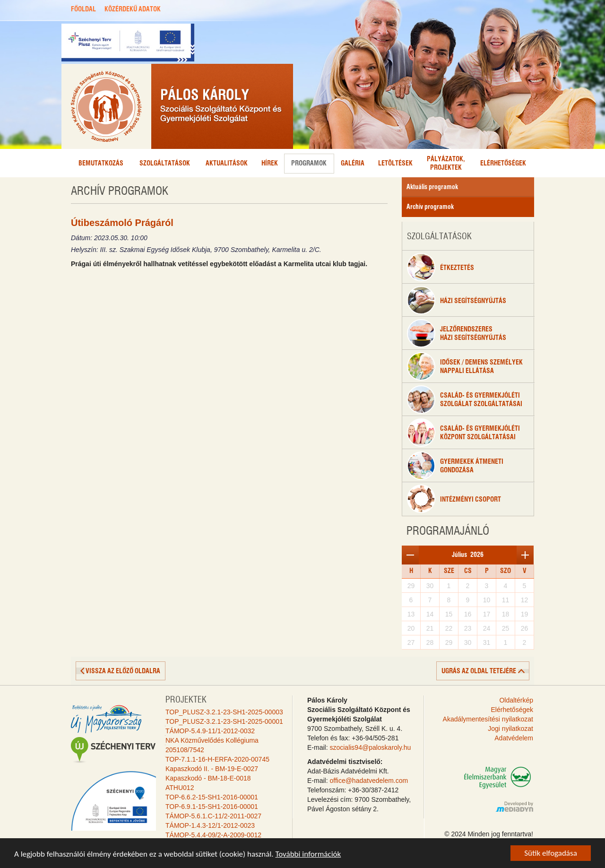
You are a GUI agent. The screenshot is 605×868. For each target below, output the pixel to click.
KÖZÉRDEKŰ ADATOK (133, 9)
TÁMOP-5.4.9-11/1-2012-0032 (210, 731)
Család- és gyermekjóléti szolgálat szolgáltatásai (465, 399)
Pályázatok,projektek (446, 164)
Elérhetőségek (503, 164)
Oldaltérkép (516, 700)
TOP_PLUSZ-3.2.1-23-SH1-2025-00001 (224, 721)
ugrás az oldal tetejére (479, 671)
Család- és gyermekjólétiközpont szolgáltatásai (463, 433)
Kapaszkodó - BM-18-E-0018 (208, 778)
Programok (309, 164)
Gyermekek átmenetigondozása (455, 466)
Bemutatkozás (101, 164)
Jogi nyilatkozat (510, 729)
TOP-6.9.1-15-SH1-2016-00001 (212, 807)
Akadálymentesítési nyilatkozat (488, 719)
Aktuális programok (432, 187)
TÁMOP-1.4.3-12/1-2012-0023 (210, 825)
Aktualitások (227, 164)
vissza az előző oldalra (123, 671)
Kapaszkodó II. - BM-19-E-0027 (212, 769)
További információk (308, 854)
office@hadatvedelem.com (369, 781)
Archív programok (430, 207)
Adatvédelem (514, 738)
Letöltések (395, 164)
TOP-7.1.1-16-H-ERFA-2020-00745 (217, 759)
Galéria (353, 164)
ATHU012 (180, 788)
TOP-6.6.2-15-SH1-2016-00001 (212, 797)
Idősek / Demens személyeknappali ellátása (465, 366)
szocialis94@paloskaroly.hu (370, 747)
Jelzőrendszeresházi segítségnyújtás (457, 333)
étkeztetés (441, 267)
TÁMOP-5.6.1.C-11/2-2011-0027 (213, 816)
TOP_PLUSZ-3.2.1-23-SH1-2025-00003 (224, 712)
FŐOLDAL (83, 9)
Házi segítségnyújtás (457, 300)
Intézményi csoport (454, 499)
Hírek (270, 164)
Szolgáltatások (165, 164)
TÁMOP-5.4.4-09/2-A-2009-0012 (213, 835)
